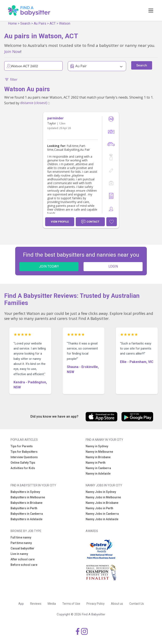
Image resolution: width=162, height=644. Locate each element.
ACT (53, 23)
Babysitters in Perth (24, 508)
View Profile (60, 222)
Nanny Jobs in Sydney (101, 492)
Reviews (36, 604)
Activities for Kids (23, 468)
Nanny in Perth (96, 463)
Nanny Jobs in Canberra (102, 514)
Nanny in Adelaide (98, 474)
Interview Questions (24, 457)
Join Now (12, 51)
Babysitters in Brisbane (26, 503)
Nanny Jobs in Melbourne (103, 497)
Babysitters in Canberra (27, 514)
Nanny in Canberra (98, 468)
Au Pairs (40, 23)
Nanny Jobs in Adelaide (102, 519)
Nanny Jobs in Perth (99, 508)
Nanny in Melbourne (99, 452)
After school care (23, 559)
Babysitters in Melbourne (28, 497)
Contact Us (137, 604)
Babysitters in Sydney (25, 492)
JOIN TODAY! (49, 266)
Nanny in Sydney (97, 446)
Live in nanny (19, 554)
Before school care (24, 565)
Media (52, 604)
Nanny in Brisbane (98, 457)
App (21, 604)
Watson (65, 23)
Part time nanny (21, 543)
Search (25, 23)
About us (117, 604)
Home (12, 23)
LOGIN (113, 266)
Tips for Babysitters (24, 452)
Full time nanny (21, 537)
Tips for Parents (22, 446)
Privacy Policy (96, 604)
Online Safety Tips (23, 463)
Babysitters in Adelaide (26, 519)
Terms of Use (71, 604)
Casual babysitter (22, 548)
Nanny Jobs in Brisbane (102, 503)
